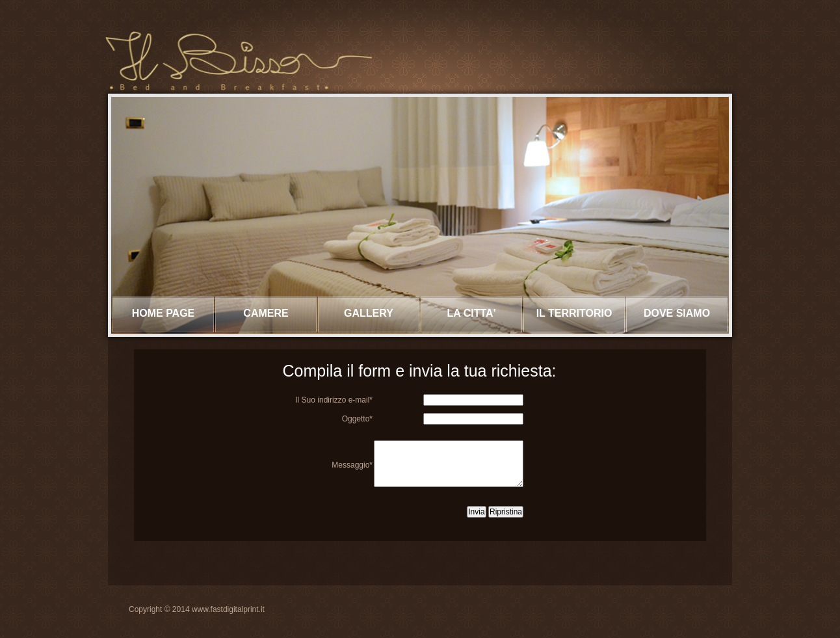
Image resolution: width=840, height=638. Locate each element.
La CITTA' (472, 313)
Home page (164, 313)
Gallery (369, 313)
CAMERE (266, 313)
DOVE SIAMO (677, 313)
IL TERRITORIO (574, 313)
